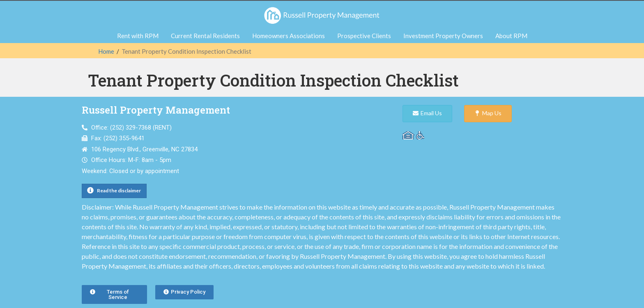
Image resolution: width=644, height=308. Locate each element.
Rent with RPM (138, 36)
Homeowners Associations (289, 36)
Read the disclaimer (119, 191)
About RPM (511, 36)
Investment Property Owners (443, 36)
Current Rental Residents (205, 36)
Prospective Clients (364, 36)
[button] (114, 191)
